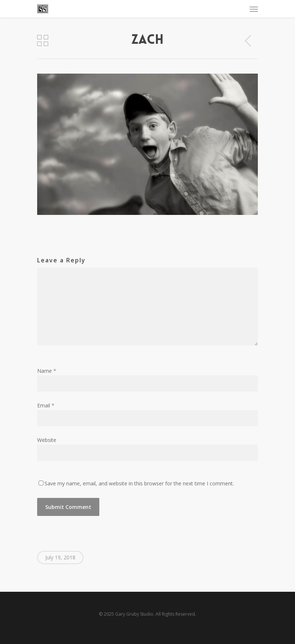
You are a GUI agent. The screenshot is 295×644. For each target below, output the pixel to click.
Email (46, 405)
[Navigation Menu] (254, 9)
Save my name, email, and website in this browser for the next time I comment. (139, 483)
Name (47, 371)
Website (47, 440)
